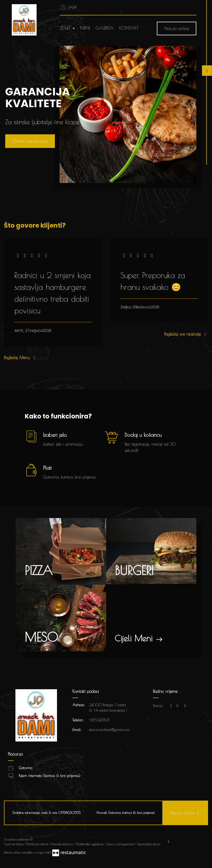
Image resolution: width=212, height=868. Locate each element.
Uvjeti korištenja (14, 844)
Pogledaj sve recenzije (186, 334)
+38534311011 (99, 720)
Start (67, 28)
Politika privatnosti (38, 844)
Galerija (105, 28)
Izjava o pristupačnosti (121, 844)
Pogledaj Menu (21, 358)
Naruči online (177, 28)
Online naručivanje (30, 141)
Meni (85, 28)
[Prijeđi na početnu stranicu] (28, 20)
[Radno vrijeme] (185, 706)
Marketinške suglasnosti (90, 844)
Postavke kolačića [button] (63, 844)
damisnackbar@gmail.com (109, 730)
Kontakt (129, 28)
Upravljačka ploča (149, 844)
